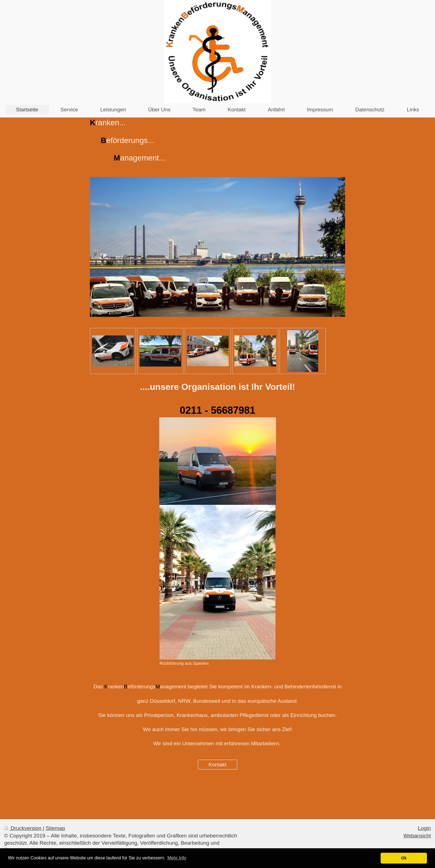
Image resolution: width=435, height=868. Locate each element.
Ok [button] (404, 858)
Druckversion (23, 828)
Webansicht (417, 836)
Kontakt (217, 765)
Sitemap (55, 828)
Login (425, 828)
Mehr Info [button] (177, 858)
